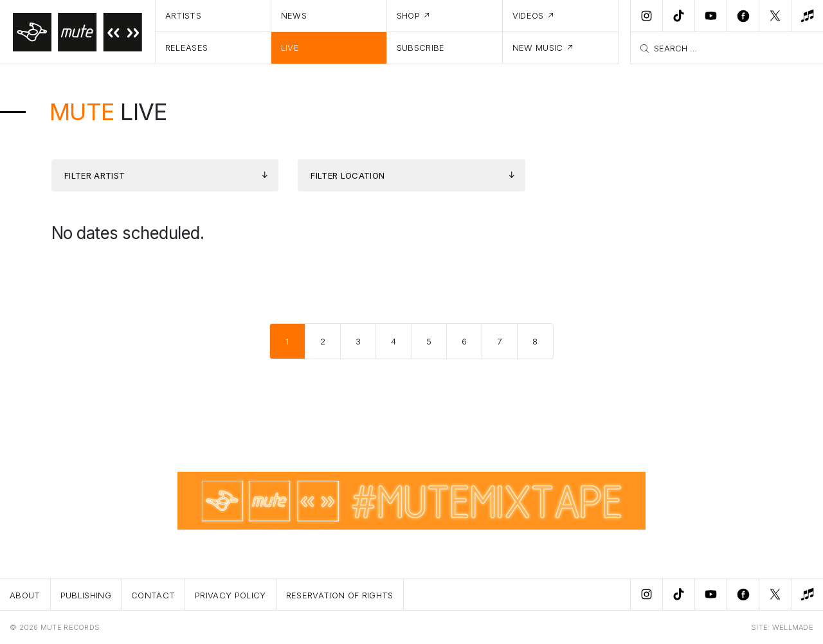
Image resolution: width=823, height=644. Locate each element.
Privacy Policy (231, 595)
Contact (153, 595)
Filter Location (348, 175)
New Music (538, 48)
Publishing (86, 595)
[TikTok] (678, 16)
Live (290, 48)
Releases (187, 48)
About (25, 595)
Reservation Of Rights (340, 595)
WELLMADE (793, 627)
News (294, 15)
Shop (408, 15)
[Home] (78, 32)
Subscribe (421, 48)
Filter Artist (95, 175)
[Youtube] (710, 16)
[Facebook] (743, 16)
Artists (183, 15)
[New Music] (807, 16)
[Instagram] (646, 16)
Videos (528, 15)
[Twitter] (775, 16)
